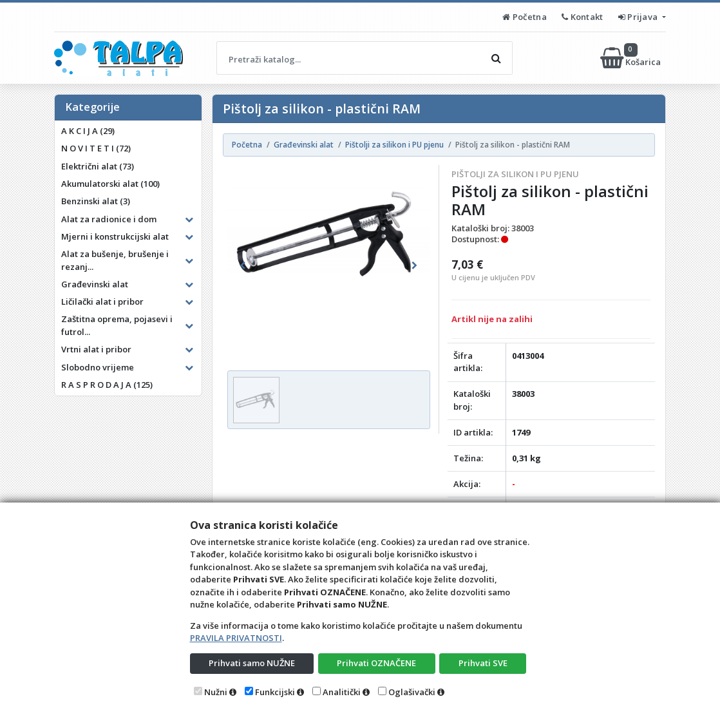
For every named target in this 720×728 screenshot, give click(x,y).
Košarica (631, 58)
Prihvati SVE (483, 663)
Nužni (216, 692)
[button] (242, 265)
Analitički (342, 692)
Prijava (639, 17)
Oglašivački (412, 692)
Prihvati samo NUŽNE (252, 663)
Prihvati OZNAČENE (376, 663)
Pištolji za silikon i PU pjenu (515, 174)
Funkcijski (275, 692)
